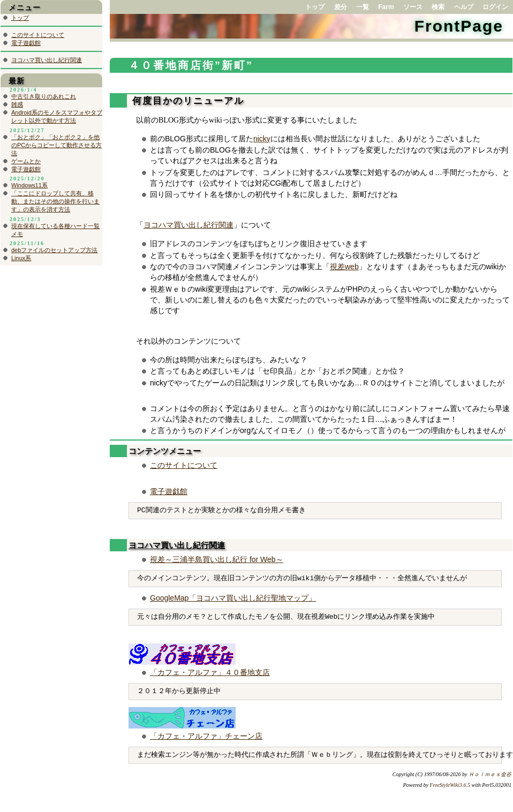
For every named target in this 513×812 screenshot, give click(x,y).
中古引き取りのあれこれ (44, 96)
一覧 (363, 7)
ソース (413, 7)
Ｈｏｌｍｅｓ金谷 (490, 774)
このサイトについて (184, 465)
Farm (386, 7)
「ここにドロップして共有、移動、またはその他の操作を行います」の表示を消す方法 (55, 201)
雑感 (17, 104)
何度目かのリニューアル (186, 101)
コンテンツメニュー (165, 451)
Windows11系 (29, 185)
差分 (341, 7)
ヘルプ (464, 7)
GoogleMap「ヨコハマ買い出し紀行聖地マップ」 (233, 598)
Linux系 (21, 258)
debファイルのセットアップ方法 (54, 250)
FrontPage (459, 26)
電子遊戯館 (169, 491)
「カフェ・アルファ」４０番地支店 (210, 672)
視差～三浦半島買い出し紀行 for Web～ (217, 559)
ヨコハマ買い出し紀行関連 (188, 225)
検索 (438, 7)
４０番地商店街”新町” (191, 65)
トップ (315, 7)
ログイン (495, 7)
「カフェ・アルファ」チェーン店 (206, 736)
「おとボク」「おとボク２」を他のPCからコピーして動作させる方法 (56, 145)
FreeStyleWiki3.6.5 (450, 785)
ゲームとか (26, 161)
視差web (344, 267)
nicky (262, 139)
